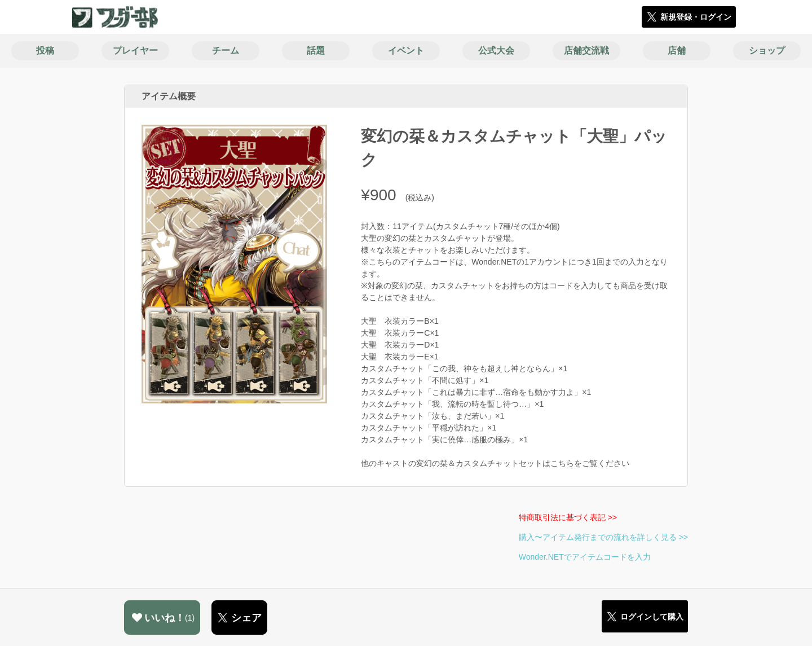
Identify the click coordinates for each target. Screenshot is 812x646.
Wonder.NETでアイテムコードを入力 (585, 557)
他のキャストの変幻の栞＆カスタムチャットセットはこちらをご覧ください (495, 463)
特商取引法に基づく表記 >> (568, 517)
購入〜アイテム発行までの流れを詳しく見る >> (603, 537)
